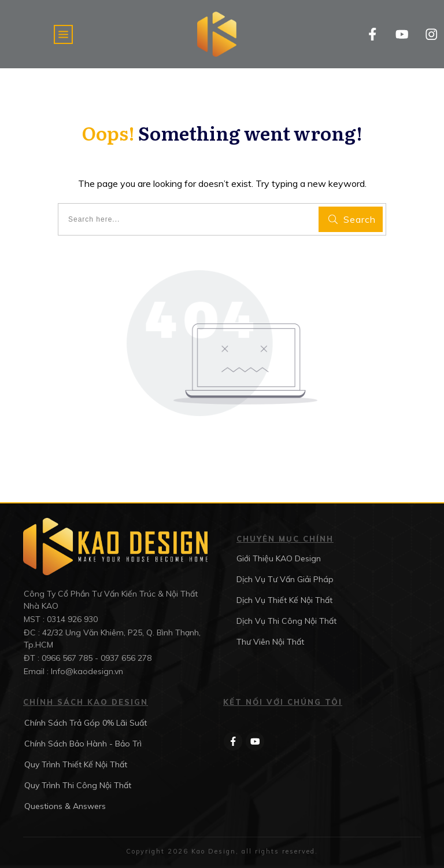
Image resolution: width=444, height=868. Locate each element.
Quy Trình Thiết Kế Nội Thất (76, 764)
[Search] (351, 219)
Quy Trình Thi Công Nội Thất (78, 785)
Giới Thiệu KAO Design (279, 558)
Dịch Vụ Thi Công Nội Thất (286, 621)
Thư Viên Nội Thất (270, 642)
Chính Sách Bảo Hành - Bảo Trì (83, 744)
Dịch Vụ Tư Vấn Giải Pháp (285, 579)
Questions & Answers (65, 806)
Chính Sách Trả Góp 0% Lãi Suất (86, 723)
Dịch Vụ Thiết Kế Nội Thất (284, 600)
